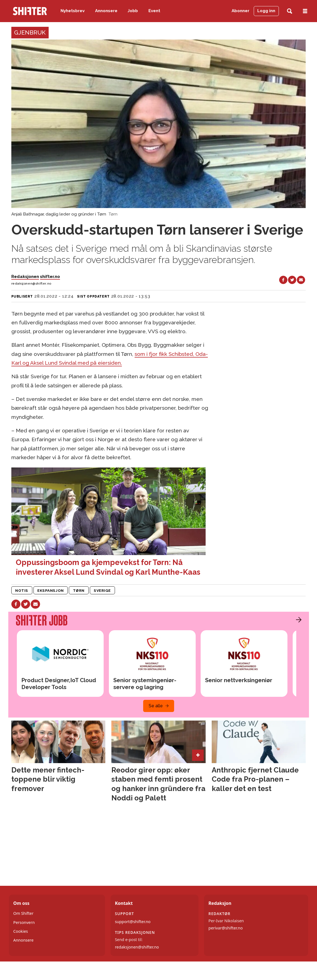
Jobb (133, 11)
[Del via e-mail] (301, 280)
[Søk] (290, 11)
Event (154, 11)
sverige (102, 590)
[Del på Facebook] (283, 280)
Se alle (156, 706)
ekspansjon (50, 590)
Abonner (240, 11)
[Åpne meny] (305, 11)
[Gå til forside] (30, 11)
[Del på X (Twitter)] (292, 280)
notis (22, 590)
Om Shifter (23, 913)
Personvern (24, 922)
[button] (297, 620)
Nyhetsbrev (73, 11)
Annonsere (106, 11)
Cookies (21, 931)
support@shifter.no (133, 922)
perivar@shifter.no (226, 928)
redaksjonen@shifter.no (137, 947)
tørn (79, 590)
